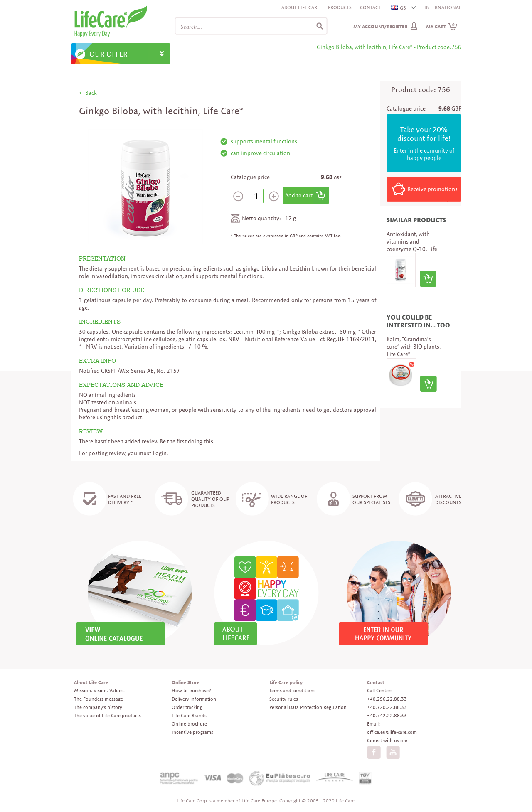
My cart (442, 26)
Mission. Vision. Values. (99, 690)
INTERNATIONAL (443, 7)
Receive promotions (432, 189)
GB (399, 8)
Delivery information (194, 699)
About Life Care (300, 7)
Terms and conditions (292, 690)
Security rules (284, 699)
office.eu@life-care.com (392, 732)
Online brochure (189, 724)
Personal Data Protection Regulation (308, 707)
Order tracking (187, 707)
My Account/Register (380, 26)
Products (340, 7)
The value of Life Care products (107, 715)
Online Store (186, 682)
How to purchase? (191, 690)
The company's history (98, 707)
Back (91, 93)
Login (160, 453)
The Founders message (99, 699)
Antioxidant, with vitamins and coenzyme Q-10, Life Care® (412, 245)
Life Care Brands (189, 715)
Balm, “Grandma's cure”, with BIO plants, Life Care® (414, 347)
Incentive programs (192, 732)
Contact (370, 7)
